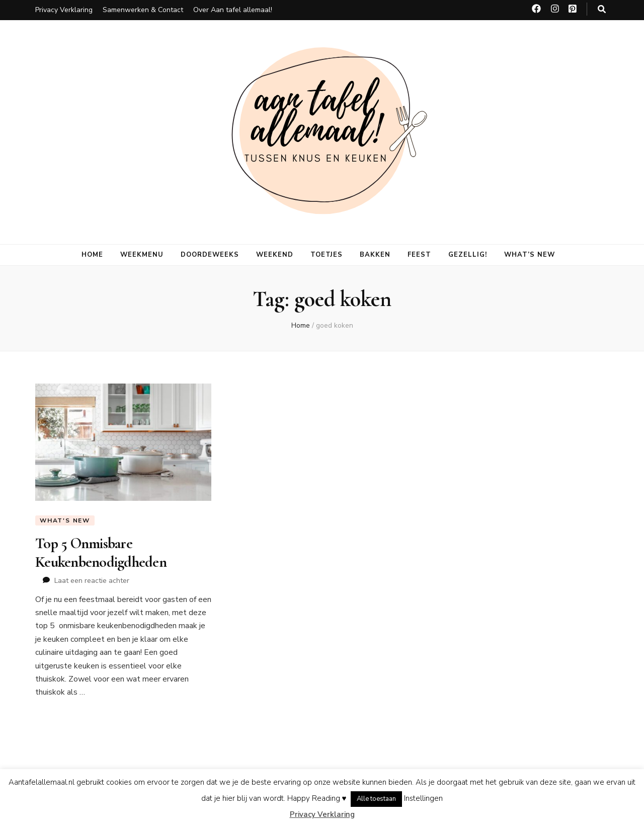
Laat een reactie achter (92, 581)
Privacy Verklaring (64, 10)
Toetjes (327, 255)
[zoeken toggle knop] (602, 9)
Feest (419, 255)
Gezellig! (468, 255)
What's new (65, 520)
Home (92, 255)
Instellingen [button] (423, 798)
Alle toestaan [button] (376, 799)
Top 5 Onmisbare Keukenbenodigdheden (101, 552)
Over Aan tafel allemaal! (233, 10)
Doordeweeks (210, 255)
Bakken (375, 255)
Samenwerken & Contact (143, 10)
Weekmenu (142, 255)
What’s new (530, 255)
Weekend (275, 255)
